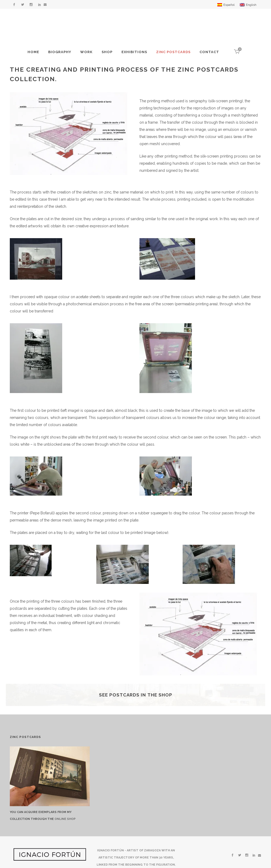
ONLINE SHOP (65, 819)
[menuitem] (226, 5)
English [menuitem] (251, 5)
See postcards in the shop (136, 695)
